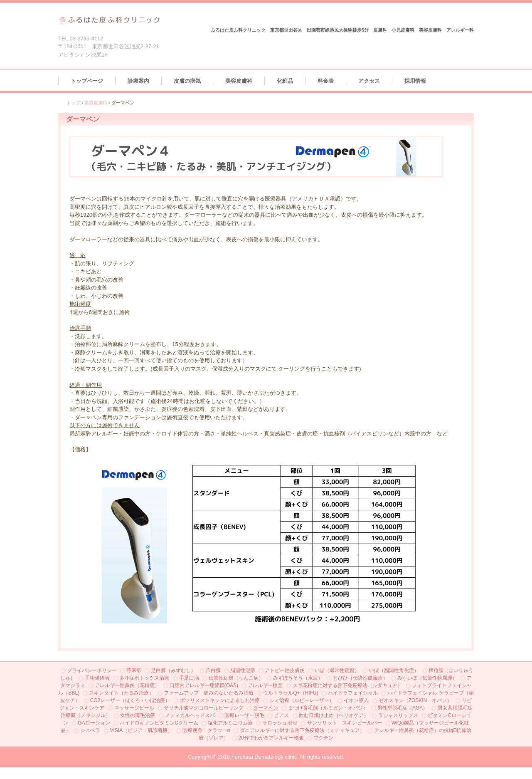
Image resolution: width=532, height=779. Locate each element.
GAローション (94, 723)
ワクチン (323, 738)
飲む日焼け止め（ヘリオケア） (334, 715)
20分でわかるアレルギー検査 (271, 738)
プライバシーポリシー (92, 670)
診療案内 (138, 81)
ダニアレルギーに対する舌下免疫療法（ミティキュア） (302, 730)
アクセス (369, 81)
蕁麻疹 (134, 670)
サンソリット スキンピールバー (345, 723)
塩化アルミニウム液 (230, 723)
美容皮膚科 (239, 81)
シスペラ (90, 730)
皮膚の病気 (187, 81)
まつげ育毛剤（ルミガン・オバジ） (328, 708)
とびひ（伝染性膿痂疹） (360, 678)
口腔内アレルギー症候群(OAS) (204, 685)
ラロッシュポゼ (280, 723)
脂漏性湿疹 (243, 670)
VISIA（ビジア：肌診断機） (142, 730)
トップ (73, 103)
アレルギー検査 (265, 685)
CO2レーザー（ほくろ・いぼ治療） (130, 700)
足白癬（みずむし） (173, 670)
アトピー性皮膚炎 (285, 670)
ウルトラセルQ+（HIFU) (291, 693)
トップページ (87, 81)
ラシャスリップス (398, 715)
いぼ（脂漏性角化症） (394, 670)
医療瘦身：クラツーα (206, 730)
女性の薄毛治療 (138, 715)
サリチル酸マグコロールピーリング (204, 708)
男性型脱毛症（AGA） (403, 708)
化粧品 (285, 81)
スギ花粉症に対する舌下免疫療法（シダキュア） (347, 685)
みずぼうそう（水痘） (298, 678)
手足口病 (189, 678)
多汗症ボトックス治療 (144, 678)
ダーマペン (266, 708)
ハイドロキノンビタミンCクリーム (159, 723)
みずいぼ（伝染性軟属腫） (427, 678)
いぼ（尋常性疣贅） (337, 670)
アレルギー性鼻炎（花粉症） (127, 685)
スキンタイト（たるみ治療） (121, 693)
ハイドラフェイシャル (353, 693)
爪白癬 (213, 670)
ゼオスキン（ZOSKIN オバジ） (415, 700)
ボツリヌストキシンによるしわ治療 (220, 700)
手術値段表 (97, 678)
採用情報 (415, 81)
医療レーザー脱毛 (244, 715)
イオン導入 (356, 700)
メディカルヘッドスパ (190, 715)
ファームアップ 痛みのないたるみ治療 (209, 693)
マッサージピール (134, 708)
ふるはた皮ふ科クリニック (110, 20)
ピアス (281, 715)
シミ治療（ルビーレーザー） (302, 700)
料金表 (326, 81)
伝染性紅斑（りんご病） (236, 678)
